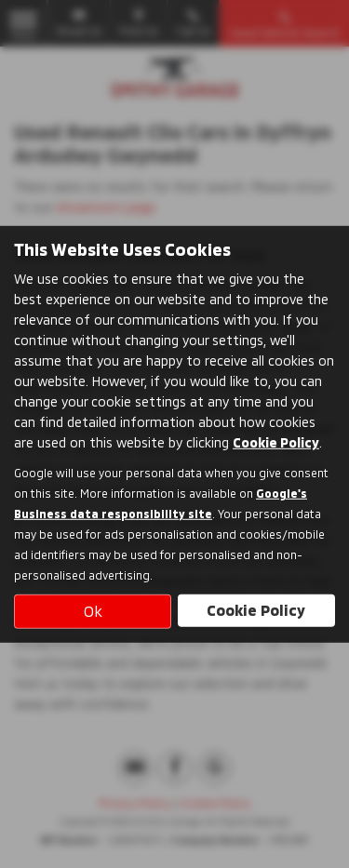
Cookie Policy (276, 442)
